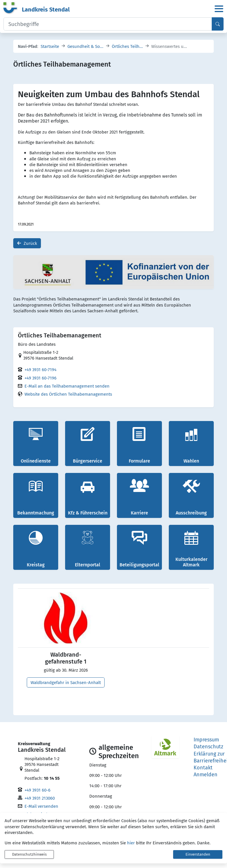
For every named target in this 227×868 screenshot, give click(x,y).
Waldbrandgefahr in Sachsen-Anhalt (66, 682)
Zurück (27, 244)
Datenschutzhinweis (29, 854)
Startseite (50, 46)
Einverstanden (198, 854)
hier (131, 843)
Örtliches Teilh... (127, 46)
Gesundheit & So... (85, 46)
